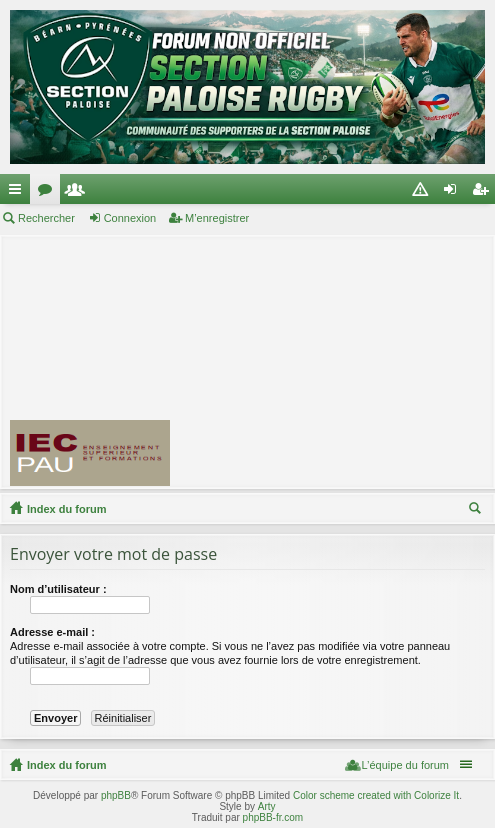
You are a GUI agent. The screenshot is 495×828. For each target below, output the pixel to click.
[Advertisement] (341, 361)
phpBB (116, 795)
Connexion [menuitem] (454, 193)
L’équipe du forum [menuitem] (405, 765)
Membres (79, 193)
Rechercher (46, 218)
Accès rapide (19, 193)
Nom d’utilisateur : (58, 589)
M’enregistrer (217, 218)
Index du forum (66, 509)
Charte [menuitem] (424, 193)
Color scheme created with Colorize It (376, 795)
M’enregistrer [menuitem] (484, 193)
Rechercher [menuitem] (477, 511)
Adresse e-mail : (52, 632)
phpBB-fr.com (273, 817)
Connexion (130, 218)
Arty (267, 806)
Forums (49, 193)
